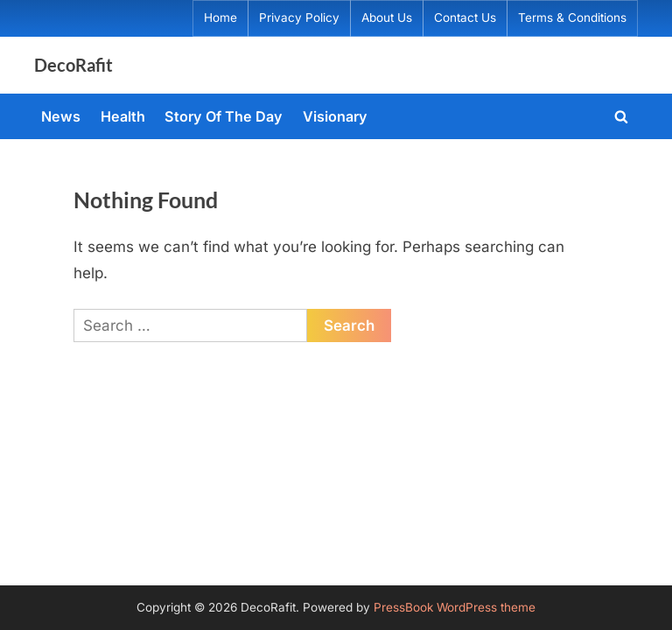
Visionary (335, 116)
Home (220, 17)
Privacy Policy (299, 17)
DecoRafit (73, 65)
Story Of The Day (224, 116)
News (61, 116)
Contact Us (465, 17)
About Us (387, 17)
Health (123, 116)
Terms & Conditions (572, 17)
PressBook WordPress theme (455, 607)
